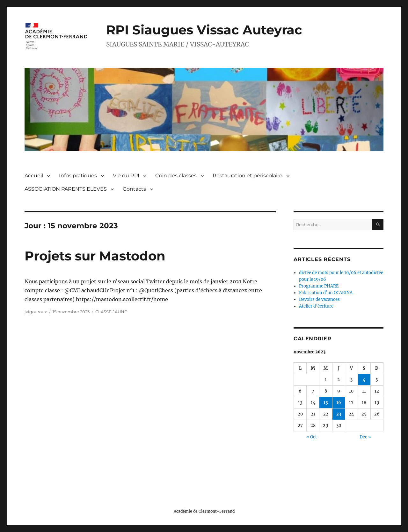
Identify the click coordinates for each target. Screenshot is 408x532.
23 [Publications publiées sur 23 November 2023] (339, 414)
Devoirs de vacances (319, 299)
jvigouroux (36, 312)
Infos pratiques (78, 176)
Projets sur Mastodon (95, 256)
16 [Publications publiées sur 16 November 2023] (339, 403)
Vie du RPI (126, 176)
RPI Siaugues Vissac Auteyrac (204, 30)
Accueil (34, 176)
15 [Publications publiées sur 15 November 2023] (326, 403)
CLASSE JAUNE (111, 312)
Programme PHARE (319, 286)
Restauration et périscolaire (248, 176)
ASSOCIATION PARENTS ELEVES (66, 189)
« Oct (312, 437)
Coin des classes (176, 176)
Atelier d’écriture (316, 306)
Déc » (365, 437)
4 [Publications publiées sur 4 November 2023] (364, 380)
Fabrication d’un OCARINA (326, 293)
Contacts (134, 189)
